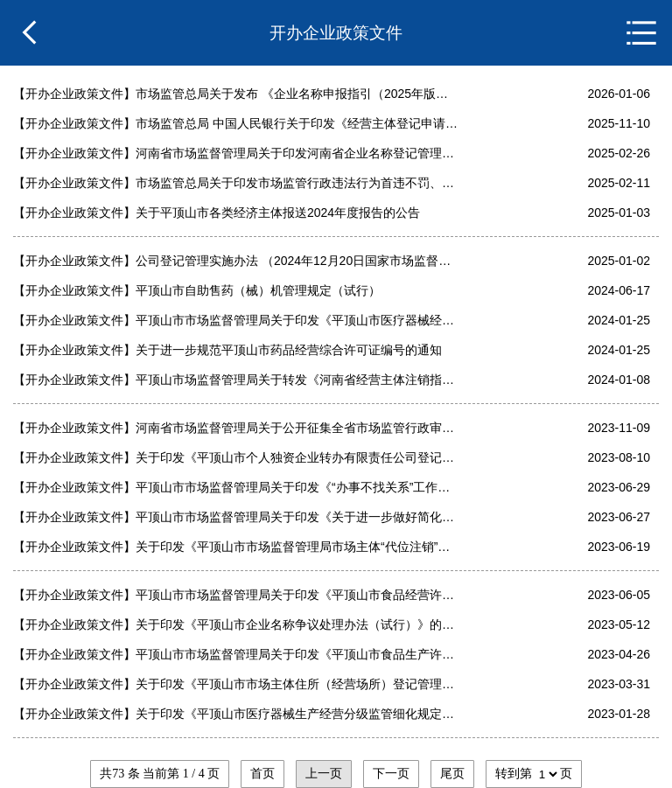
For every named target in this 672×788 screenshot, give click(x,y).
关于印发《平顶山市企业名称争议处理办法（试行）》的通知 (297, 624)
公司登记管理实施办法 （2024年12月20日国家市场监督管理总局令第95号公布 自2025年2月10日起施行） (297, 261)
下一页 (391, 774)
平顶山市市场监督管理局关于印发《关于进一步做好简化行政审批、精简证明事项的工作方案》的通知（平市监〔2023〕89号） (297, 517)
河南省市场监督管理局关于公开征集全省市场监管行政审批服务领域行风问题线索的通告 (297, 428)
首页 (262, 774)
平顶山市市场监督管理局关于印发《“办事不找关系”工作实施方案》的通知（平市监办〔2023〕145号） (297, 487)
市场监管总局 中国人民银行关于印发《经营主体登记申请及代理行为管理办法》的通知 (297, 123)
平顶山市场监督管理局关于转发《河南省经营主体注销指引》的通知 (297, 380)
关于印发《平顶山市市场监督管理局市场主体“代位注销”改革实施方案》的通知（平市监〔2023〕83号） (297, 547)
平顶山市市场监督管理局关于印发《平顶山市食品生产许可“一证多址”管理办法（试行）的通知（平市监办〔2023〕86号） (297, 654)
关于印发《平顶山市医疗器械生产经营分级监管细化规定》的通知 (297, 714)
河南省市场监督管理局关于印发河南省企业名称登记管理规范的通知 (297, 153)
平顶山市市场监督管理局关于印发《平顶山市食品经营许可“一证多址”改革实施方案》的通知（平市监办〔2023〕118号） (297, 595)
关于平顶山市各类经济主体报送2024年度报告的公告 (278, 213)
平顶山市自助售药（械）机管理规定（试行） (258, 290)
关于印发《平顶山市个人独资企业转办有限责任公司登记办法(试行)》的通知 (297, 457)
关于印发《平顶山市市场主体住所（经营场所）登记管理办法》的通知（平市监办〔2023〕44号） (297, 684)
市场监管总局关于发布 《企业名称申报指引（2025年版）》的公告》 (297, 94)
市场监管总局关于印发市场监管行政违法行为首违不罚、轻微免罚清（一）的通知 (297, 183)
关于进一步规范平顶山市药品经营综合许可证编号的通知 (289, 350)
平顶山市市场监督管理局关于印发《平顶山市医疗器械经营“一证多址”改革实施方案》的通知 (297, 320)
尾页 (452, 774)
